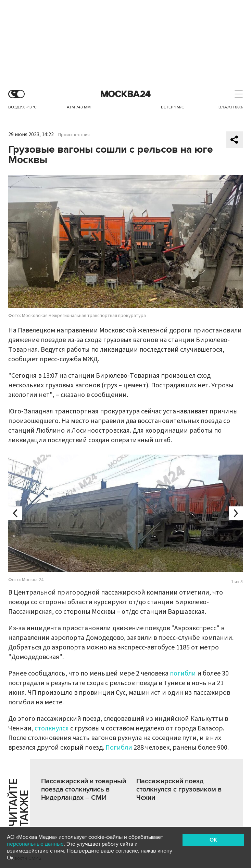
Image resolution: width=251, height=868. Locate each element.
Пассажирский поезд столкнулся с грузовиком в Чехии (179, 789)
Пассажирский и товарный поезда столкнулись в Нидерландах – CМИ (84, 789)
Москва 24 (126, 94)
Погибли (119, 748)
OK (213, 840)
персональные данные (35, 844)
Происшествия (74, 135)
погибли (183, 673)
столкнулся (52, 728)
